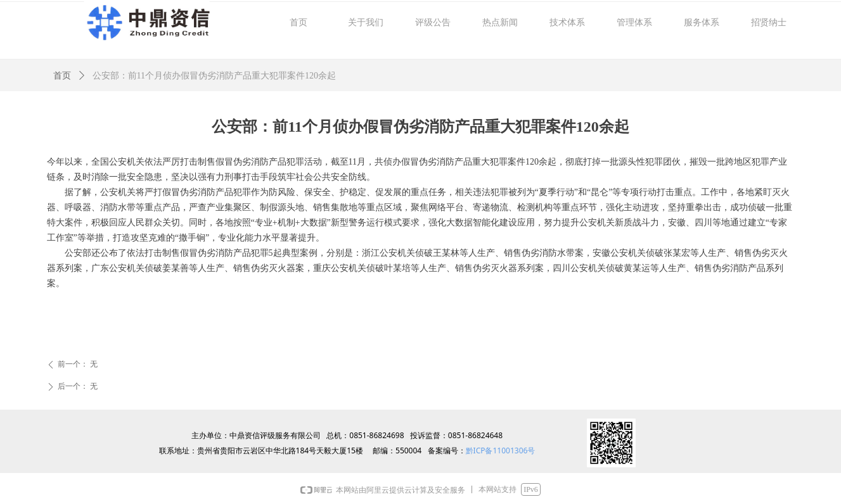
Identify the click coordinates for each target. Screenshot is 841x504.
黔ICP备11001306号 (501, 450)
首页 (62, 76)
